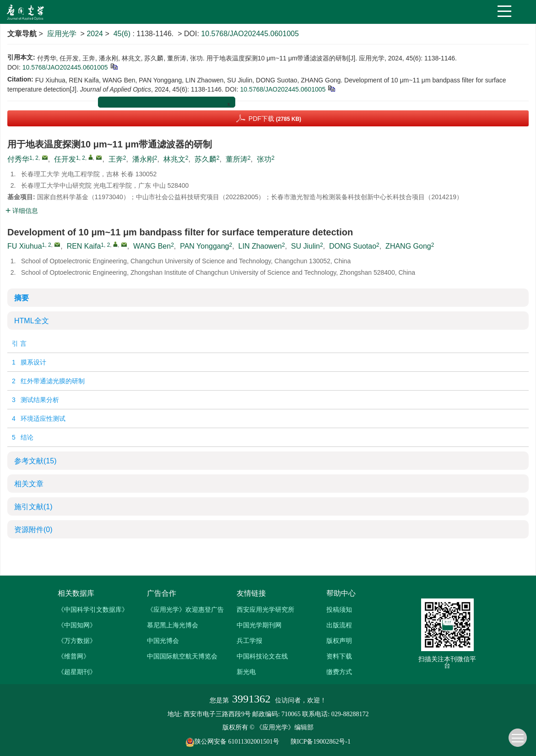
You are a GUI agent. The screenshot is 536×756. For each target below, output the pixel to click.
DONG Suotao (353, 246)
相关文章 (29, 484)
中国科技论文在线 (262, 656)
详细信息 (22, 211)
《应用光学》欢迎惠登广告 (185, 609)
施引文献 (33, 507)
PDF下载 (275, 119)
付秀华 (18, 159)
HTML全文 (32, 321)
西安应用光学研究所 (265, 609)
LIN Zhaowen (260, 246)
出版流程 (339, 625)
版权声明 (339, 641)
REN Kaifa (84, 246)
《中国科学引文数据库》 (93, 609)
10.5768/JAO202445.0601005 (250, 34)
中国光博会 (163, 641)
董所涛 (237, 159)
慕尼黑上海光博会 (173, 625)
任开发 (65, 159)
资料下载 (339, 656)
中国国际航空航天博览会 (182, 656)
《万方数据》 (77, 641)
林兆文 (174, 159)
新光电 (246, 672)
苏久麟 (206, 159)
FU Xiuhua (25, 246)
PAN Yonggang (204, 246)
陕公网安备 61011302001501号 (237, 742)
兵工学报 (249, 641)
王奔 (116, 159)
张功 (264, 159)
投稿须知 (339, 609)
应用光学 (62, 34)
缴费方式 (339, 672)
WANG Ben (152, 246)
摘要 (22, 298)
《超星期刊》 (77, 672)
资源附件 (33, 530)
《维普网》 (74, 656)
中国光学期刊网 (259, 625)
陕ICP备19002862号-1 (321, 742)
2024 (95, 34)
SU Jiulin (306, 246)
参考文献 (35, 461)
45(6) (123, 34)
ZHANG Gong (408, 246)
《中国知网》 (77, 625)
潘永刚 (143, 159)
